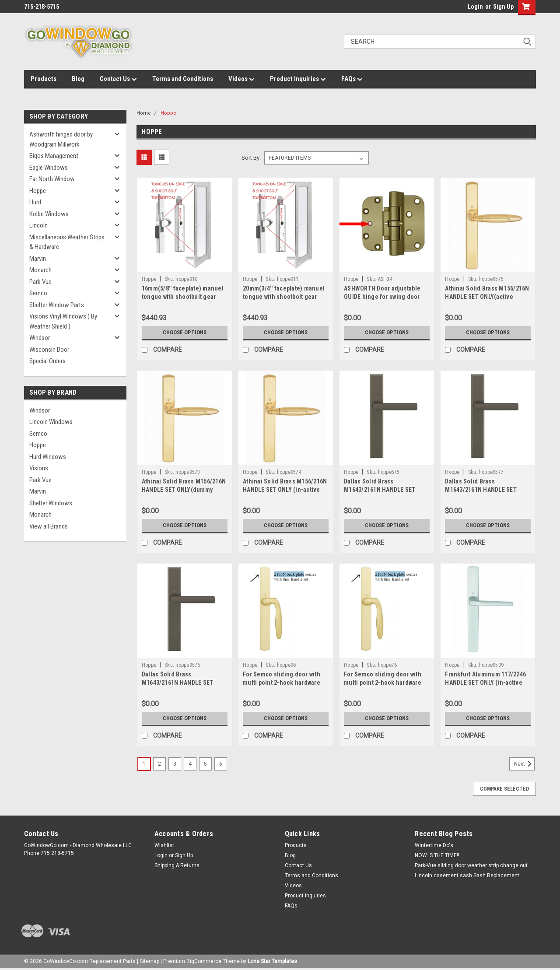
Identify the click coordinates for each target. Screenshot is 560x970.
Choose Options (185, 333)
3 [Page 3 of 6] (175, 764)
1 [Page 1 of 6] (144, 764)
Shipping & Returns (177, 865)
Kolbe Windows (49, 214)
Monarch (40, 270)
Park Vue (40, 282)
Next (524, 764)
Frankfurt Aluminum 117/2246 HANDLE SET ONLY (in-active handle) (485, 683)
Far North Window (52, 179)
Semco (38, 293)
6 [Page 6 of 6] (221, 764)
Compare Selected (504, 789)
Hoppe (38, 191)
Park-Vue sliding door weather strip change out (471, 865)
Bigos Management (54, 156)
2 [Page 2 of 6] (159, 764)
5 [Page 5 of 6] (205, 764)
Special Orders (47, 361)
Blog (78, 79)
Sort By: (251, 158)
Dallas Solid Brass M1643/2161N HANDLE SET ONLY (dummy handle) (380, 490)
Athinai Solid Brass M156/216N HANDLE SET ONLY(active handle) (487, 297)
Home (144, 113)
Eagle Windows (49, 168)
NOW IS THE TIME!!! (438, 855)
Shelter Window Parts (57, 305)
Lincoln (38, 225)
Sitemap (149, 961)
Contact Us (118, 79)
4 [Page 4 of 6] (190, 764)
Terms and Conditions (183, 79)
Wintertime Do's (434, 845)
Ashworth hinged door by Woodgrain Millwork (61, 139)
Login (475, 7)
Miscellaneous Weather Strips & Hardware (67, 242)
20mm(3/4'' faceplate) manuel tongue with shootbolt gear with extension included (284, 297)
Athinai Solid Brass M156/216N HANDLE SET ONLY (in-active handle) (285, 490)
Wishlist (164, 845)
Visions (39, 468)
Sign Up (503, 7)
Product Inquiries (298, 79)
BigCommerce (204, 961)
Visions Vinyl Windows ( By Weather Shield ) (63, 321)
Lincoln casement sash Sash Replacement (467, 875)
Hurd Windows (48, 457)
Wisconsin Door (49, 350)
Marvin (38, 259)
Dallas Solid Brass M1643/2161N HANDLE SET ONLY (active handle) (481, 490)
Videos (241, 79)
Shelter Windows (51, 503)
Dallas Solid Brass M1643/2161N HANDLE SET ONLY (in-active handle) (178, 683)
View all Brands (49, 526)
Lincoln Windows (51, 422)
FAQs (352, 79)
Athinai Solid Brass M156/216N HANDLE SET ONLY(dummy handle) (184, 490)
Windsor (40, 338)
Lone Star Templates (272, 961)
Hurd (35, 202)
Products (44, 79)
